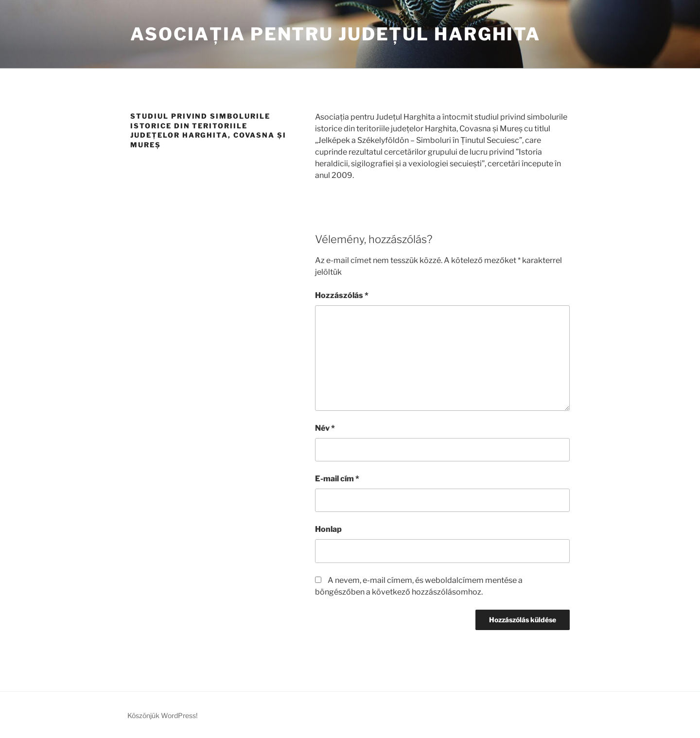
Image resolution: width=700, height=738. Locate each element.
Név (325, 428)
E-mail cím (337, 479)
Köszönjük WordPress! (162, 715)
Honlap (328, 529)
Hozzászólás (342, 295)
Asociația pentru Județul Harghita (335, 34)
